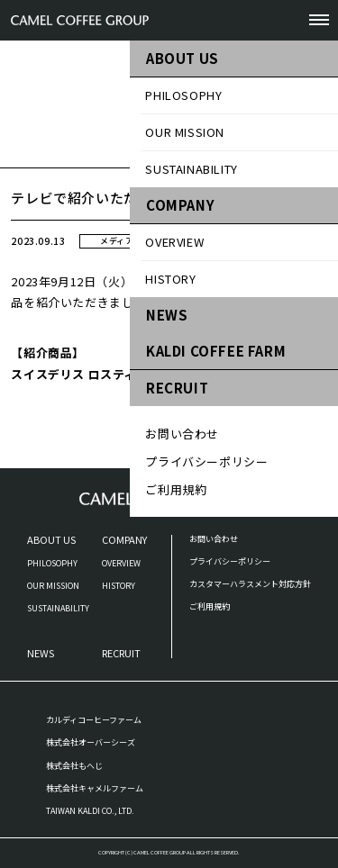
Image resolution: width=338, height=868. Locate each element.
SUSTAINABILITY (58, 608)
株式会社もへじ (74, 766)
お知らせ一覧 (296, 156)
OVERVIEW (121, 563)
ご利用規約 (210, 606)
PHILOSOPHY (52, 563)
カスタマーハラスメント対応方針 (250, 584)
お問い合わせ (214, 539)
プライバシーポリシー (230, 561)
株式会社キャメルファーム (95, 788)
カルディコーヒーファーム (94, 720)
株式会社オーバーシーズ (91, 742)
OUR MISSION (53, 586)
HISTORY (119, 586)
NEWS (41, 653)
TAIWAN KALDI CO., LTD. (90, 811)
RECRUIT (121, 653)
